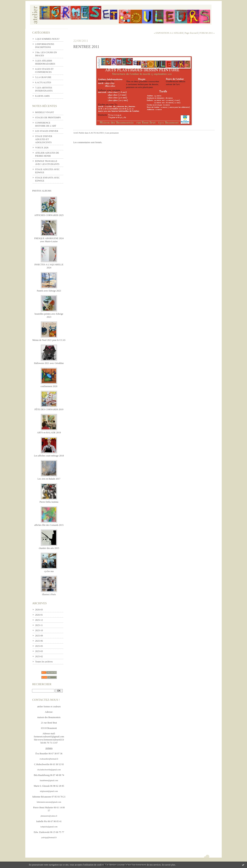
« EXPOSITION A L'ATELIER (168, 33)
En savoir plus (169, 865)
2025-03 (39, 651)
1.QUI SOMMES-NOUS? (47, 39)
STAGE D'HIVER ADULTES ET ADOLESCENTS (44, 139)
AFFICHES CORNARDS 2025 (49, 215)
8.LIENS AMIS (42, 96)
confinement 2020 (49, 386)
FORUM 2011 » (207, 33)
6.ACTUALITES (43, 82)
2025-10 (39, 630)
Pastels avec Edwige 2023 (49, 291)
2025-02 (39, 656)
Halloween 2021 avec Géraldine (49, 363)
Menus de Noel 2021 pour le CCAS (49, 340)
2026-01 (39, 615)
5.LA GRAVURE (43, 77)
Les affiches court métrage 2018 (49, 456)
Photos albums (42, 191)
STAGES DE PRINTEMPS (48, 118)
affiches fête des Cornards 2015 (49, 525)
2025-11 (39, 625)
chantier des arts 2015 (49, 548)
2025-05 (39, 646)
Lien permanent (112, 133)
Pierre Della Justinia (49, 502)
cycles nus (49, 571)
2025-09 (39, 636)
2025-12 (39, 620)
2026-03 (39, 610)
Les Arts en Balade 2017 (49, 479)
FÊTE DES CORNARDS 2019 (49, 409)
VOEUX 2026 (42, 148)
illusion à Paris (49, 594)
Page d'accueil (191, 33)
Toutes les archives (44, 662)
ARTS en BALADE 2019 (49, 433)
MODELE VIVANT (44, 112)
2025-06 (39, 641)
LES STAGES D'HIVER (47, 131)
